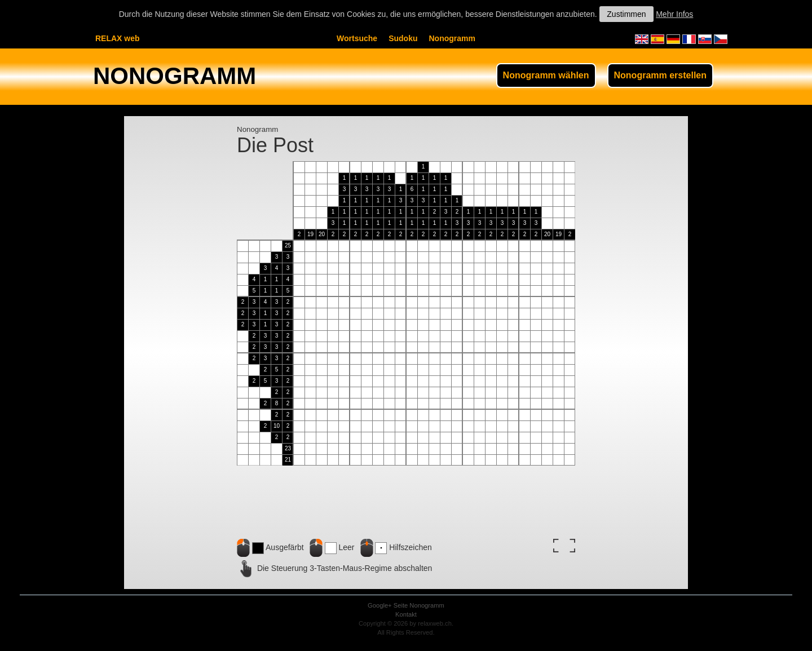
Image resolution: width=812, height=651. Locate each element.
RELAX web (118, 38)
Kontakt (406, 614)
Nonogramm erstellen (660, 75)
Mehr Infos (674, 14)
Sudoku (403, 38)
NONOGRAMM (175, 76)
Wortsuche (357, 38)
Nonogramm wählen (546, 75)
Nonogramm (452, 38)
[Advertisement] (180, 330)
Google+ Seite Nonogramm (406, 605)
